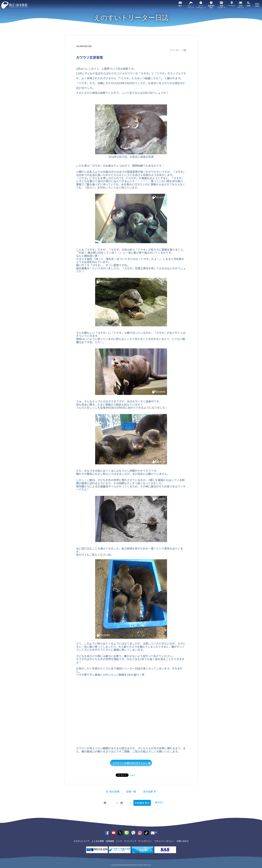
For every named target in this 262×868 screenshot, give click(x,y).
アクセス (232, 6)
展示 (180, 6)
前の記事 (114, 791)
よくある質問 (98, 841)
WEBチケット (241, 7)
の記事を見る (142, 803)
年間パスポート (221, 7)
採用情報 (110, 841)
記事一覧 (131, 791)
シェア (133, 775)
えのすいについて (81, 841)
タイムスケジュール (201, 7)
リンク (119, 841)
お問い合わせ (183, 841)
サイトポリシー (145, 841)
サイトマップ (130, 841)
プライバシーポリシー (164, 841)
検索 (248, 6)
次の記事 (148, 791)
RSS (160, 802)
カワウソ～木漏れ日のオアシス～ (130, 763)
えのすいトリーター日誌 (131, 18)
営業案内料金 (211, 7)
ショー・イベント (191, 7)
